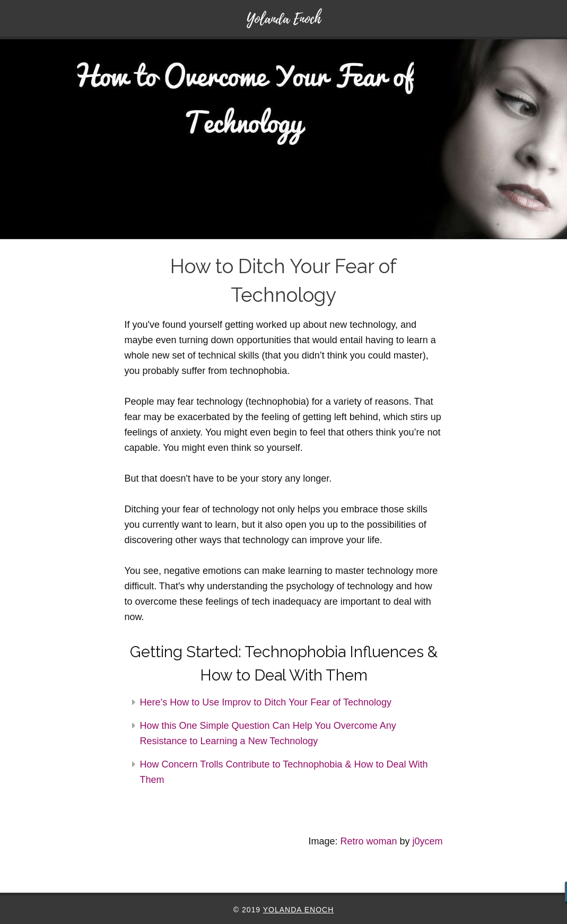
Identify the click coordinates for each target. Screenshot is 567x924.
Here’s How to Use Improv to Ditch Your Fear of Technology (266, 702)
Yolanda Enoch (299, 910)
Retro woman (368, 841)
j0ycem (427, 841)
